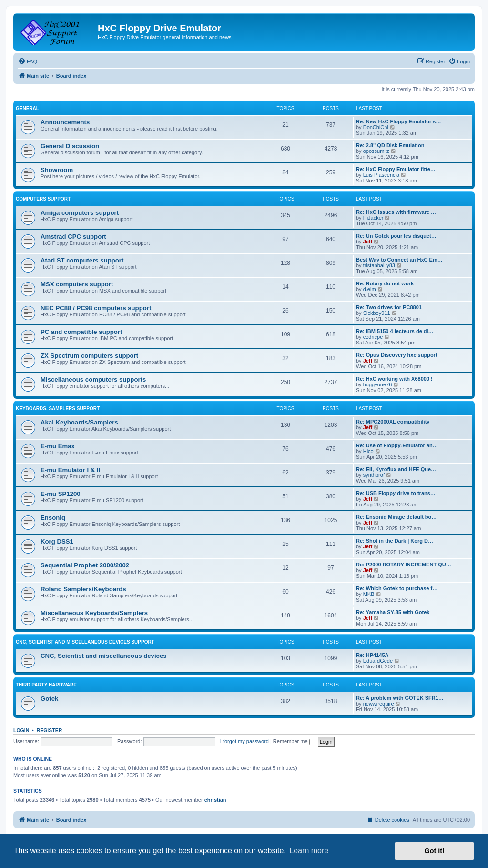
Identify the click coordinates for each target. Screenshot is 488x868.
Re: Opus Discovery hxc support (397, 355)
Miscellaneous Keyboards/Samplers (94, 613)
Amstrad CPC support (73, 237)
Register (50, 730)
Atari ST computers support (82, 260)
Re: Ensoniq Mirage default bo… (396, 517)
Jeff (368, 242)
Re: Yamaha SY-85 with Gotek (393, 612)
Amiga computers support (80, 213)
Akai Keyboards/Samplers (79, 422)
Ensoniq (53, 518)
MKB (369, 594)
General (27, 108)
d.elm (370, 289)
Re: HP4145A (372, 655)
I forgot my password (244, 741)
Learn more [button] (309, 851)
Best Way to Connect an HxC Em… (399, 260)
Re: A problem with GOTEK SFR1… (400, 698)
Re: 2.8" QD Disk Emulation (390, 145)
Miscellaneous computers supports (93, 379)
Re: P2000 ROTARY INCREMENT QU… (404, 565)
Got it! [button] (435, 851)
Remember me (294, 741)
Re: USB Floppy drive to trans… (396, 493)
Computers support (43, 199)
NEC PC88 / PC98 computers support (96, 308)
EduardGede (378, 661)
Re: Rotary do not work (385, 283)
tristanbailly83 (379, 265)
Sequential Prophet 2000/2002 (85, 565)
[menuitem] (28, 61)
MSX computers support (77, 284)
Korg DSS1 (57, 541)
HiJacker (373, 218)
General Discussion (70, 146)
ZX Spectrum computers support (89, 356)
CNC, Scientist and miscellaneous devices (104, 656)
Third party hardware (46, 685)
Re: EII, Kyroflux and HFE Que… (396, 469)
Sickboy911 (377, 313)
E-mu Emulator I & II (70, 470)
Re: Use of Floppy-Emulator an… (397, 445)
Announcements (65, 122)
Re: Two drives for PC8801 (389, 307)
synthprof (374, 475)
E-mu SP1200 (61, 494)
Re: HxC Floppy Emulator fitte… (396, 169)
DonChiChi (376, 127)
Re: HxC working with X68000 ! (394, 379)
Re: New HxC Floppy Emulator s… (398, 121)
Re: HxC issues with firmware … (396, 212)
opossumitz (376, 151)
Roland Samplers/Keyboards (83, 589)
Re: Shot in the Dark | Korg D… (395, 541)
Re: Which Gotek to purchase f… (397, 588)
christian (215, 800)
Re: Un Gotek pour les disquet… (396, 236)
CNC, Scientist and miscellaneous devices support (85, 642)
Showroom (57, 170)
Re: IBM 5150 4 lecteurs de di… (395, 331)
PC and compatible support (81, 332)
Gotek (49, 699)
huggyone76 (378, 384)
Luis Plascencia (381, 175)
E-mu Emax (58, 446)
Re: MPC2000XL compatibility (393, 422)
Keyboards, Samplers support (58, 409)
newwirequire (379, 704)
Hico (368, 451)
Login (21, 730)
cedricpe (373, 337)
